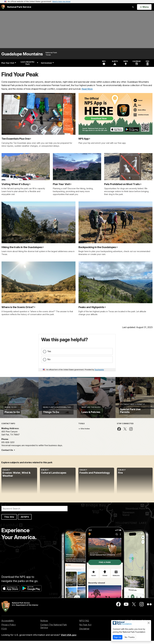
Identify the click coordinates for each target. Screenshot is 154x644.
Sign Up (118, 637)
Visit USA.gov (69, 638)
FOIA (4, 632)
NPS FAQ (84, 624)
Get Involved (47, 63)
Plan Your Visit (9, 63)
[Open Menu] (144, 7)
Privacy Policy (9, 628)
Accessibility (8, 624)
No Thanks (130, 637)
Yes (49, 351)
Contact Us (7, 453)
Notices (44, 624)
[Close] (149, 623)
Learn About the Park (29, 63)
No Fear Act (85, 628)
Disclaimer (84, 632)
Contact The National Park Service (54, 629)
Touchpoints (99, 370)
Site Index (84, 432)
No (49, 359)
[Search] (34, 512)
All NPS (25, 520)
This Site (9, 520)
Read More (87, 89)
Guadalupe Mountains (22, 54)
